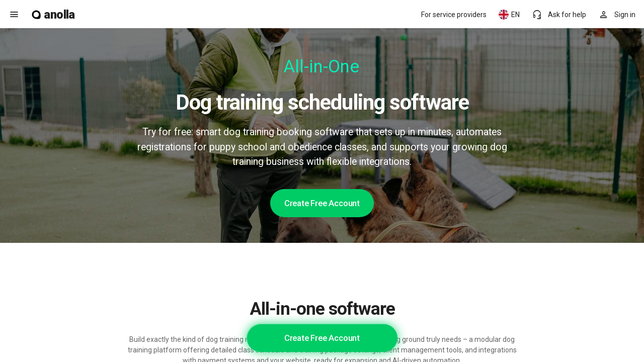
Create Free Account (322, 203)
